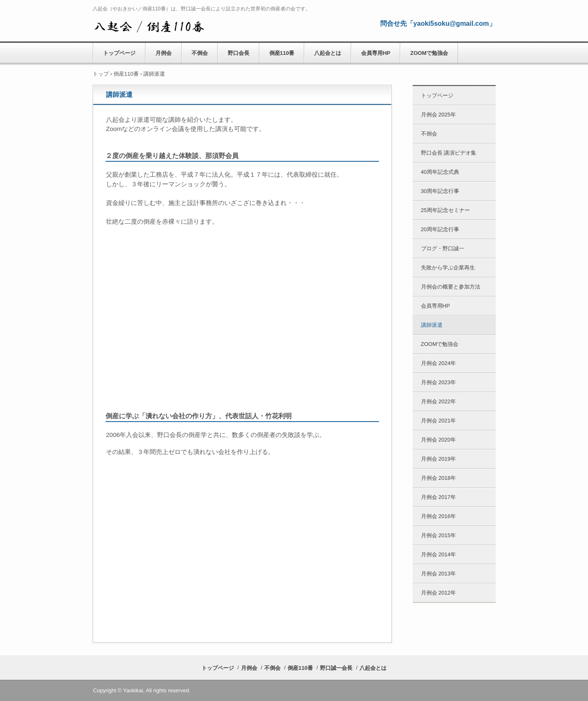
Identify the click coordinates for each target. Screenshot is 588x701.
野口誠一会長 (336, 668)
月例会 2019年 (439, 459)
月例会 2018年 (439, 478)
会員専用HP (376, 53)
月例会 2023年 (439, 382)
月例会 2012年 (439, 593)
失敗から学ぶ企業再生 (448, 268)
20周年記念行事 (440, 229)
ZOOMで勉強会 (429, 53)
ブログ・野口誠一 (443, 248)
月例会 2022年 (439, 401)
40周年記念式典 (440, 172)
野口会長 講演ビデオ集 (449, 153)
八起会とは (328, 53)
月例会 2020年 (439, 440)
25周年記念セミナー (445, 210)
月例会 (164, 53)
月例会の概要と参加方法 (451, 287)
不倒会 (200, 53)
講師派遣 (432, 325)
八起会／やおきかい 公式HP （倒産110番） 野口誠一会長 (149, 25)
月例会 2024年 (439, 363)
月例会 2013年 (439, 574)
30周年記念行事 (440, 191)
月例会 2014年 (439, 554)
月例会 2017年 (439, 497)
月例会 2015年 (439, 535)
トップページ (119, 53)
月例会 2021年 (439, 421)
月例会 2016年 (439, 516)
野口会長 (239, 53)
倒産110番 (282, 53)
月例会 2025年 (439, 115)
